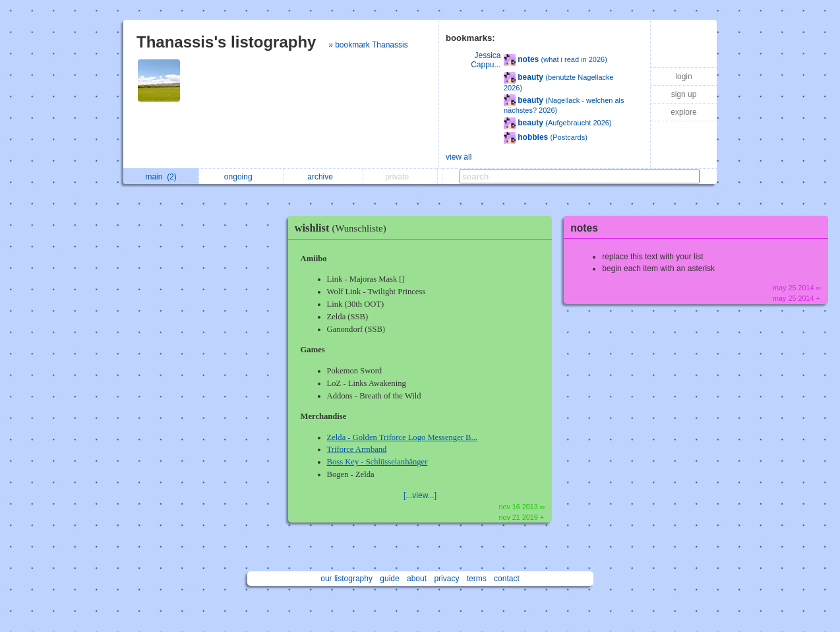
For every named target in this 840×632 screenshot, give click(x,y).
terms (477, 579)
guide (389, 579)
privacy (446, 579)
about (417, 579)
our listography (346, 579)
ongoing (242, 177)
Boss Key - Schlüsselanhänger (377, 462)
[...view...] (420, 495)
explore (683, 112)
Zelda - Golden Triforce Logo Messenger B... (402, 437)
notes (584, 228)
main (161, 177)
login (683, 77)
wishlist (344, 228)
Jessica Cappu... (486, 60)
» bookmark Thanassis (368, 45)
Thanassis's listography (226, 42)
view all (459, 157)
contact (507, 579)
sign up (684, 94)
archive (323, 177)
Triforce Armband (357, 449)
